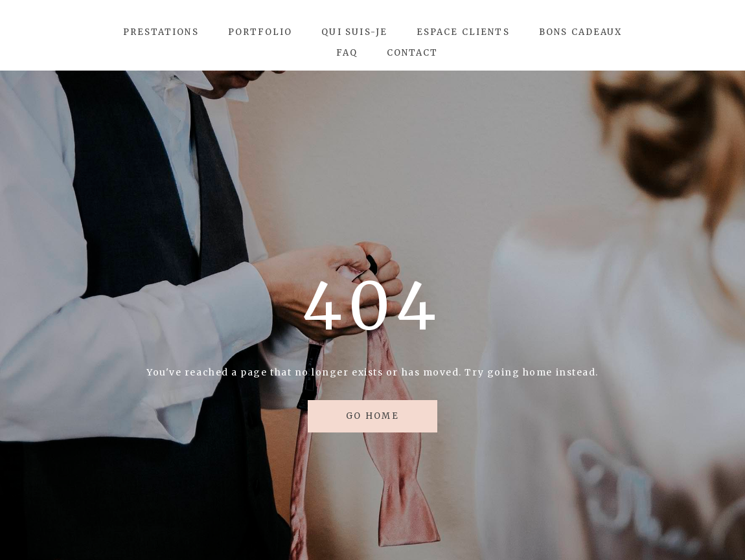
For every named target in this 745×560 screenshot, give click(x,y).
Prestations (161, 32)
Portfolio (260, 32)
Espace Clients (463, 32)
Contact (413, 53)
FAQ (347, 53)
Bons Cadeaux (581, 32)
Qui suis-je (354, 32)
